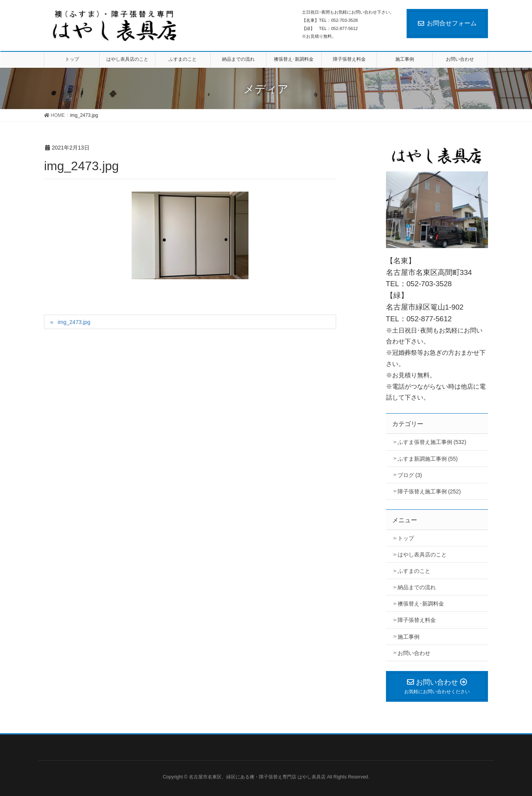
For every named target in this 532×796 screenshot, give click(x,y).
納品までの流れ (417, 587)
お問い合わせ (414, 653)
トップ (406, 538)
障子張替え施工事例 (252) (429, 491)
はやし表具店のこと (422, 555)
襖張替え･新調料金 (421, 604)
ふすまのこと (414, 571)
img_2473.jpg (74, 322)
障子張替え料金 (417, 620)
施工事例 (409, 637)
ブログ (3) (410, 475)
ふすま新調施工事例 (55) (428, 459)
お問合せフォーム (447, 23)
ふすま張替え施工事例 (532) (432, 442)
